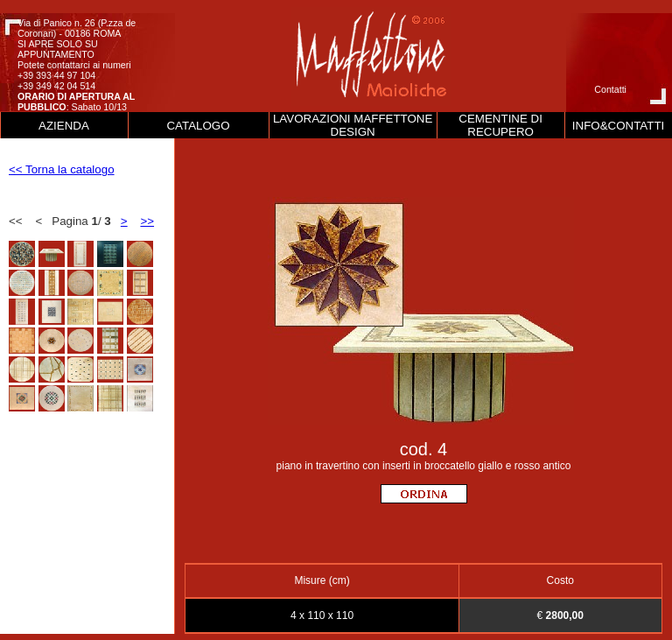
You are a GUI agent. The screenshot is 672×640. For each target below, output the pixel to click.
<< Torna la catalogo (62, 169)
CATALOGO (198, 126)
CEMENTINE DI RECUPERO (500, 125)
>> (147, 221)
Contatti (610, 89)
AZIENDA (64, 126)
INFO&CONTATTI (618, 126)
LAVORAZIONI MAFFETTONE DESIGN (353, 125)
